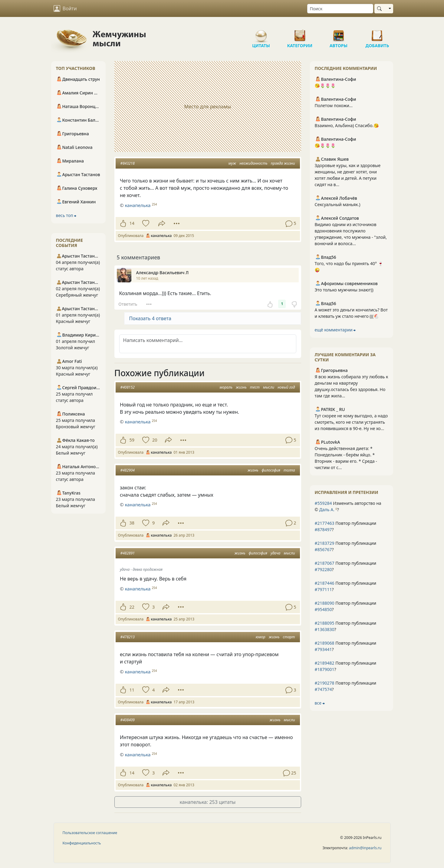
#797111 (323, 589)
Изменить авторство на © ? (348, 506)
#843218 (128, 163)
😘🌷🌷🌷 (325, 85)
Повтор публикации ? (346, 526)
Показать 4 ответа (150, 318)
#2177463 (325, 523)
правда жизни (283, 163)
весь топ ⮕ (66, 215)
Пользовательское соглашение (90, 833)
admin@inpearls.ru (365, 848)
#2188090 (325, 603)
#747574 (323, 689)
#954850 (323, 609)
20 (155, 440)
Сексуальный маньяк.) (338, 204)
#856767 (323, 549)
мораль (226, 387)
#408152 (128, 387)
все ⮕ (320, 703)
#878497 (323, 529)
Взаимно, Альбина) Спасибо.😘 (347, 125)
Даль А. (327, 510)
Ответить (128, 304)
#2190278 (325, 683)
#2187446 (325, 583)
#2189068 (325, 643)
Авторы (339, 33)
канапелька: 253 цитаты (207, 802)
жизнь (241, 387)
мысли (269, 387)
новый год (286, 387)
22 (132, 607)
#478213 (128, 637)
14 (132, 223)
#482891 (128, 553)
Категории (300, 33)
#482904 (128, 470)
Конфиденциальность (82, 843)
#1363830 (325, 629)
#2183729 (325, 543)
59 (132, 440)
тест (255, 387)
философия (271, 470)
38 (132, 523)
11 (132, 690)
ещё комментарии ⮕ (335, 330)
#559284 (323, 503)
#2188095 (325, 623)
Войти (65, 8)
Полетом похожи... (334, 105)
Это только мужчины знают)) (344, 290)
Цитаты (261, 33)
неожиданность (253, 163)
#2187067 (325, 563)
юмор (261, 637)
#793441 (323, 649)
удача (275, 553)
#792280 (323, 569)
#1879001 (325, 669)
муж (232, 163)
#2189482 (325, 663)
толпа (289, 470)
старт (289, 637)
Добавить (377, 33)
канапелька (138, 205)
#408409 (128, 720)
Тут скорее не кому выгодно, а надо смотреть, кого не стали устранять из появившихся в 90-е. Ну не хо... (351, 422)
